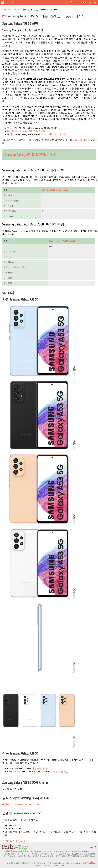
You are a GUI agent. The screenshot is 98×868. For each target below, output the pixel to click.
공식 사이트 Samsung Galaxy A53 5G (21, 804)
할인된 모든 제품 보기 (14, 841)
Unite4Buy (8, 10)
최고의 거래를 (82, 140)
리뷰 (18, 10)
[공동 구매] (8, 3)
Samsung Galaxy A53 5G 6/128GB (55, 190)
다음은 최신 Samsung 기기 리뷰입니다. (26, 131)
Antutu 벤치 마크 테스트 (54, 134)
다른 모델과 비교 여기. (43, 768)
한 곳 (10, 128)
